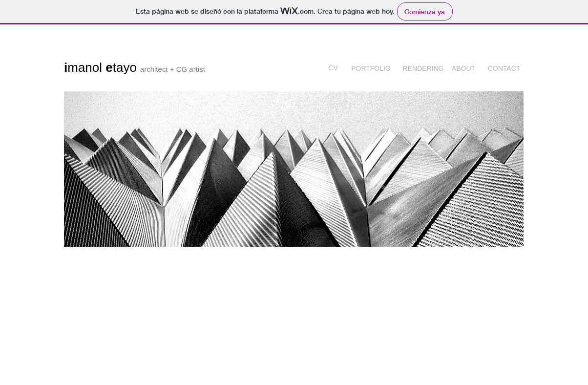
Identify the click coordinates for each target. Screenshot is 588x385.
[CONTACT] (504, 69)
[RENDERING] (423, 69)
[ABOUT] (463, 69)
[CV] (333, 69)
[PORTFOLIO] (371, 69)
